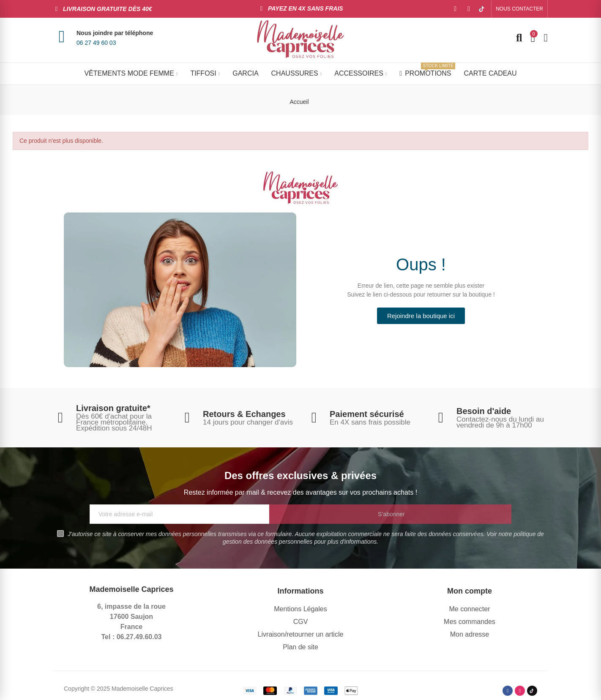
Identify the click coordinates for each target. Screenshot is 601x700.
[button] (519, 9)
